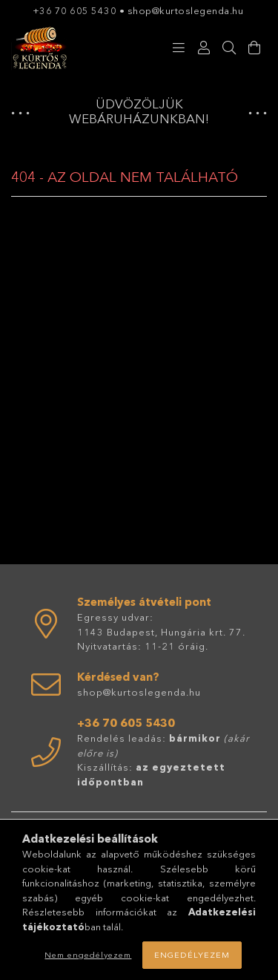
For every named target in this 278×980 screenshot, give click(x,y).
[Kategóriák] (179, 48)
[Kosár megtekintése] (254, 48)
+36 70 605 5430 (75, 10)
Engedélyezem (192, 955)
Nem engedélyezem (88, 955)
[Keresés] (229, 48)
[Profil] (204, 48)
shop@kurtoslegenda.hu (187, 10)
